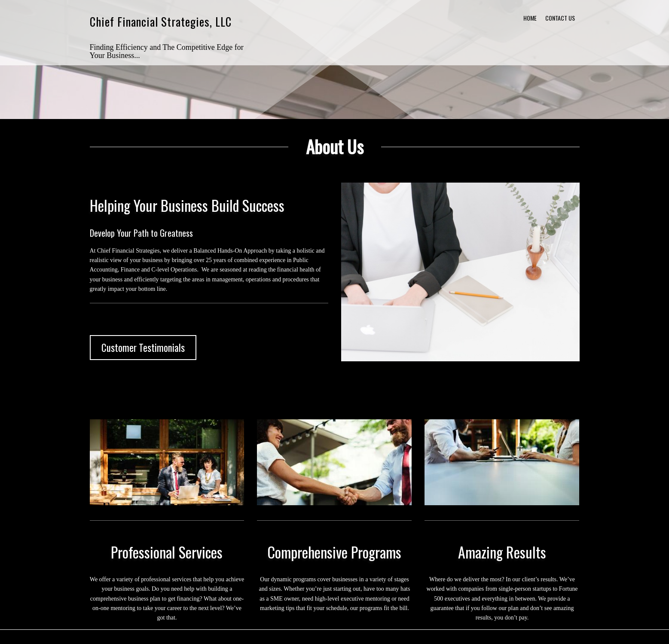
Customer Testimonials (143, 348)
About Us (335, 146)
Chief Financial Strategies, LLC (161, 21)
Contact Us (560, 18)
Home (530, 18)
